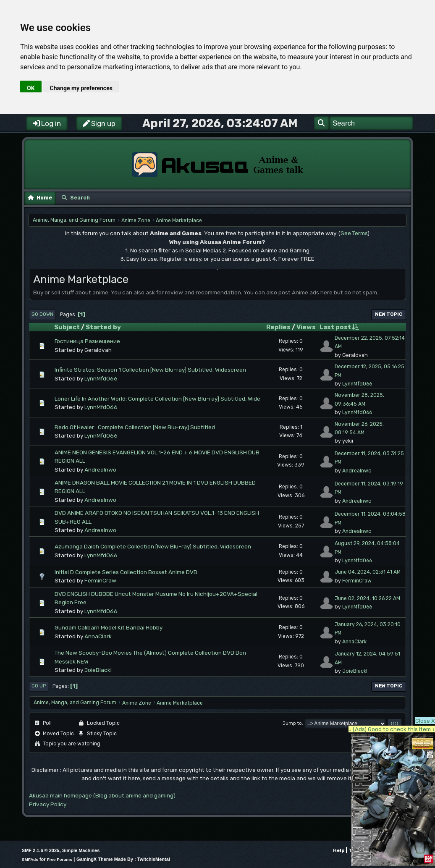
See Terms (354, 233)
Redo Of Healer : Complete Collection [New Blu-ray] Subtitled (135, 427)
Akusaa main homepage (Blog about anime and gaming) (102, 795)
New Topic (389, 314)
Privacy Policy (48, 804)
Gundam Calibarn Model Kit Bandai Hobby (109, 627)
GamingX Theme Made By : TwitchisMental (123, 859)
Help (339, 851)
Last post (339, 327)
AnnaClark (98, 636)
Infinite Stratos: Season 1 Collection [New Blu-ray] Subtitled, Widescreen (150, 370)
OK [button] (31, 88)
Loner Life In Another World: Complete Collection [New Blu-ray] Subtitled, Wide (157, 399)
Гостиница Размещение (87, 341)
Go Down (42, 314)
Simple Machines (81, 850)
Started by (103, 327)
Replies (278, 327)
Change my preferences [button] (81, 88)
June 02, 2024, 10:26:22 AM (367, 598)
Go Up (39, 686)
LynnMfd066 (101, 378)
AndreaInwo (100, 469)
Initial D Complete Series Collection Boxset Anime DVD (126, 572)
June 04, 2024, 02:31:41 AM (368, 572)
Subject (67, 327)
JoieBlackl (98, 670)
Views (306, 327)
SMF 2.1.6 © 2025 (41, 850)
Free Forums (60, 859)
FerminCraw (100, 580)
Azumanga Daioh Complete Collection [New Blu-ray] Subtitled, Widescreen (153, 546)
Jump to (292, 723)
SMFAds (30, 859)
